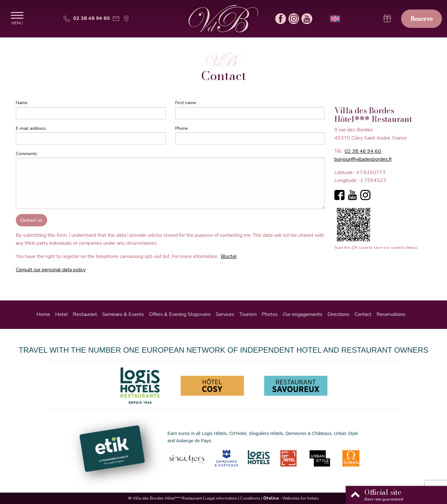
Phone (182, 128)
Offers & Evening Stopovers (180, 314)
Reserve (422, 19)
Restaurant (85, 314)
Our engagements (303, 314)
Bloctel (229, 256)
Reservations (391, 314)
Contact (363, 314)
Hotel (61, 314)
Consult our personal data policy (51, 270)
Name (22, 103)
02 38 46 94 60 (363, 151)
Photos (270, 314)
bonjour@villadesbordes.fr (363, 159)
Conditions (250, 498)
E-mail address (31, 128)
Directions (338, 314)
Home (43, 314)
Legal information (221, 498)
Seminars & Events (123, 314)
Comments (26, 154)
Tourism (248, 314)
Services (225, 314)
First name (186, 103)
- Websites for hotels (291, 498)
